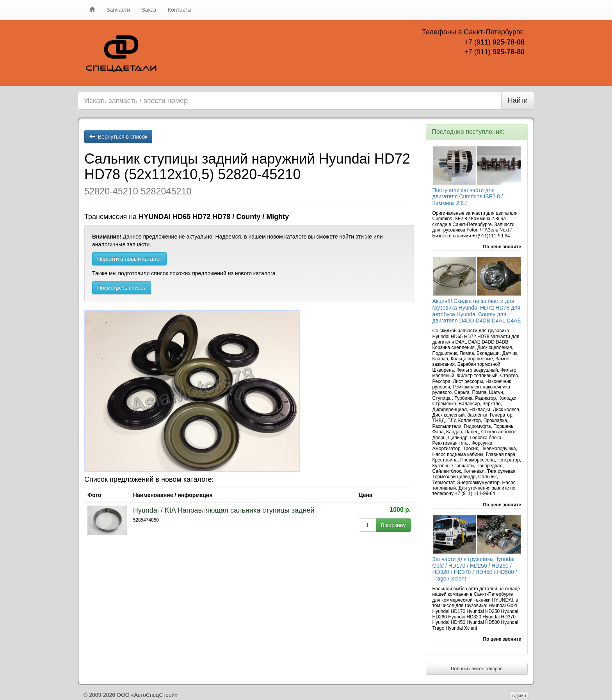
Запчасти (118, 10)
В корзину (393, 525)
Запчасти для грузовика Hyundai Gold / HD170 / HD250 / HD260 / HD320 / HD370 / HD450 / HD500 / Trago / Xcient (475, 569)
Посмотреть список (122, 288)
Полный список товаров (477, 669)
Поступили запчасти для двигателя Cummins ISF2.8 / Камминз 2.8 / (468, 197)
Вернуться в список (118, 137)
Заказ (149, 10)
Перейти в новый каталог (129, 259)
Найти (518, 100)
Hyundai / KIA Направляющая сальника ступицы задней (224, 510)
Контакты (180, 10)
